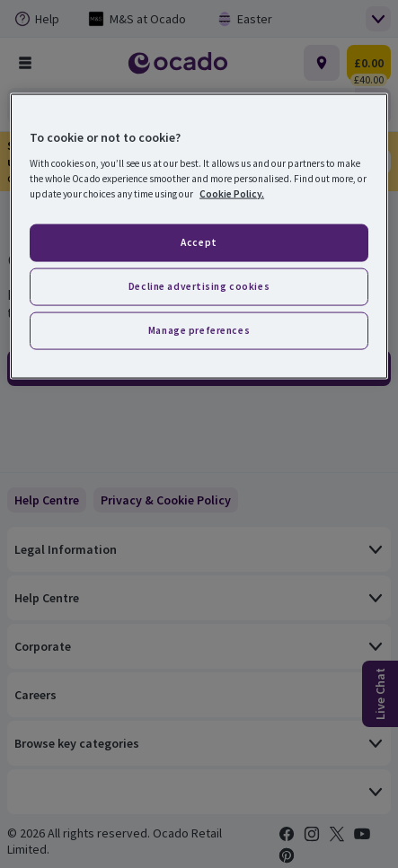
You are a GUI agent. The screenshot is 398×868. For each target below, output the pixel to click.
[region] (199, 237)
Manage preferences (199, 329)
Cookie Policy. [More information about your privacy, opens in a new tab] (232, 193)
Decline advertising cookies (199, 285)
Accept (199, 241)
